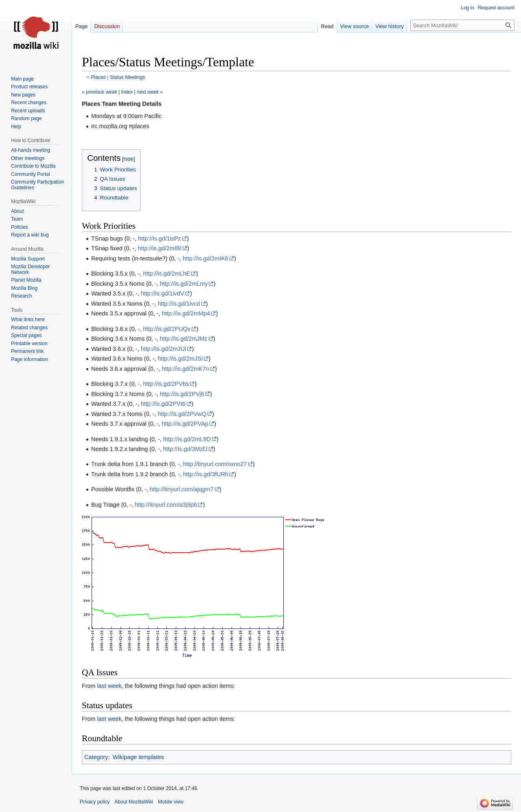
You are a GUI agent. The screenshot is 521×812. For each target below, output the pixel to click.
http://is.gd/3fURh (206, 474)
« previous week (100, 92)
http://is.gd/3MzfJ (185, 449)
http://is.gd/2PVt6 (163, 404)
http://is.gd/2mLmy (184, 284)
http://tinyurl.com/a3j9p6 (166, 505)
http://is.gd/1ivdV (162, 293)
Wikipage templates (138, 757)
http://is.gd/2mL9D (187, 439)
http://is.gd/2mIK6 (206, 258)
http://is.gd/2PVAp (185, 424)
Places (99, 77)
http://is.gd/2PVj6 (182, 394)
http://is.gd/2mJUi (163, 349)
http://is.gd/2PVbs (166, 384)
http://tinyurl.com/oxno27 (215, 464)
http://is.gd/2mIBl (159, 248)
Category (96, 757)
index (127, 92)
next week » (150, 92)
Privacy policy (95, 802)
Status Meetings (128, 77)
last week (109, 686)
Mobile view (171, 802)
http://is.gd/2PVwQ (182, 414)
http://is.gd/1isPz (160, 239)
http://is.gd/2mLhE (166, 274)
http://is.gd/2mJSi (180, 359)
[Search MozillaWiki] (462, 25)
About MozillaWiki (134, 802)
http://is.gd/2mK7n (186, 369)
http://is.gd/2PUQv (167, 329)
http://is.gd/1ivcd (179, 304)
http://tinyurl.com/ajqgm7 (182, 489)
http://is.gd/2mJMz (184, 339)
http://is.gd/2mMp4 (186, 313)
